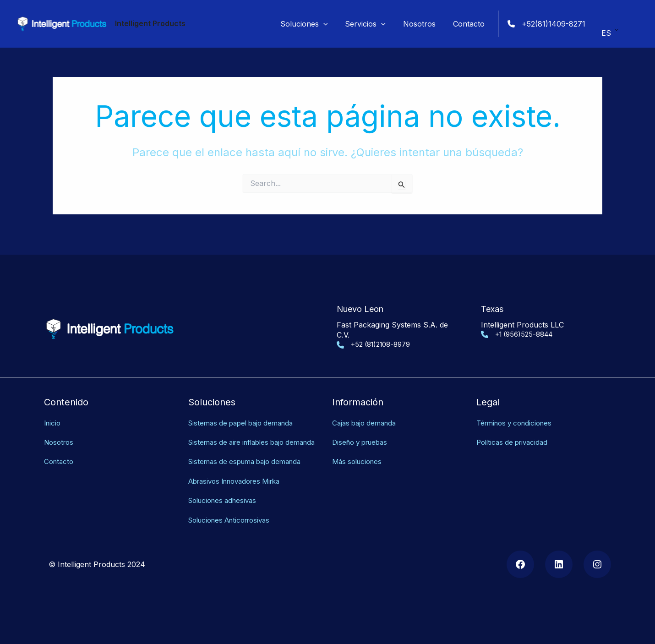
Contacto (60, 451)
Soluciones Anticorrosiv (230, 520)
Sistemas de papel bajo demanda (245, 412)
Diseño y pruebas (363, 432)
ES (606, 30)
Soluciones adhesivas (226, 500)
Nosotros (60, 432)
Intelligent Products (150, 23)
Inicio (53, 412)
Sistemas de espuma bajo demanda (249, 462)
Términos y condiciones (518, 412)
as (276, 520)
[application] (333, 24)
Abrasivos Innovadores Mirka (240, 481)
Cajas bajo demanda (367, 412)
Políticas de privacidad (515, 432)
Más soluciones (359, 451)
